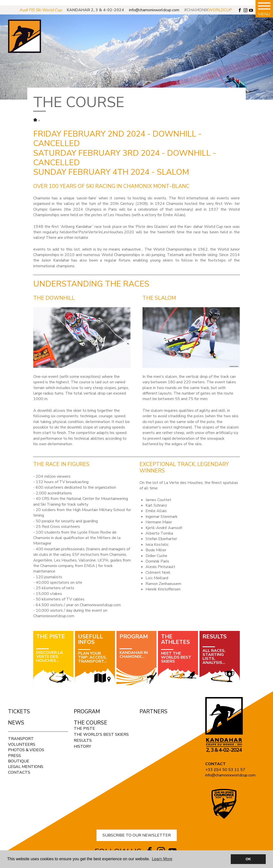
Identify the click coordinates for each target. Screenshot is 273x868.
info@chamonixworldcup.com (154, 10)
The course (90, 723)
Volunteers (22, 744)
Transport (21, 739)
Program (87, 712)
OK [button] (248, 859)
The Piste (84, 728)
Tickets (19, 712)
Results (83, 740)
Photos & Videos (26, 750)
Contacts (19, 772)
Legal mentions (26, 767)
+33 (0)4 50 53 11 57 (225, 770)
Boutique (19, 761)
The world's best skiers (101, 734)
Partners (153, 712)
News (16, 723)
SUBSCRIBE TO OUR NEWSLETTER (137, 835)
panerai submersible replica (24, 3)
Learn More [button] (162, 859)
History (82, 746)
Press (14, 756)
